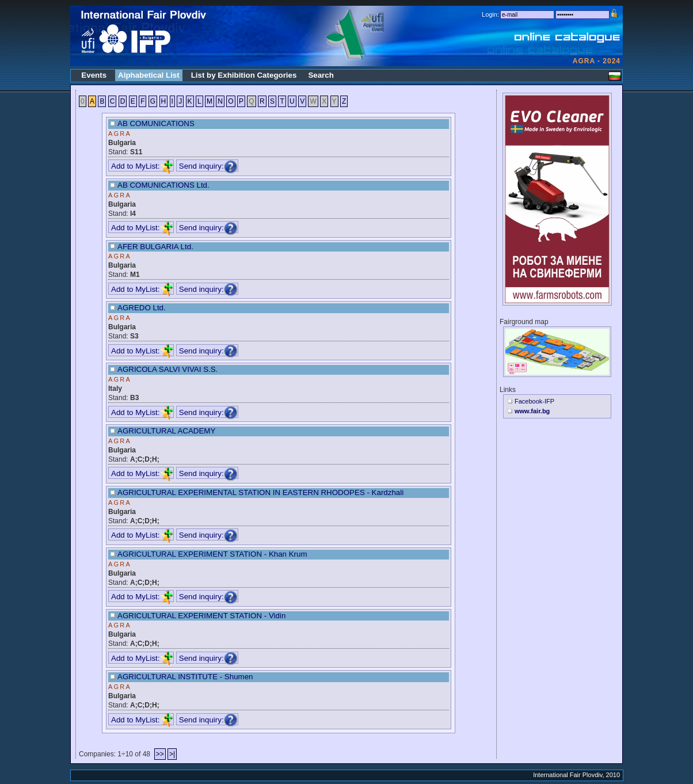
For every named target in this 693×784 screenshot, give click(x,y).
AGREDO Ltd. (142, 308)
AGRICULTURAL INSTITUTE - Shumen (185, 677)
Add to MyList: (142, 166)
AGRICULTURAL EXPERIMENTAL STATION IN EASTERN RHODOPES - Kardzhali (260, 492)
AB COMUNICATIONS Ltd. (163, 185)
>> (160, 754)
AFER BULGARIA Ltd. (155, 247)
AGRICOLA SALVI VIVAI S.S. (167, 369)
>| (172, 754)
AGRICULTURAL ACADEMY (166, 431)
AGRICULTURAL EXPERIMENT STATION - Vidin (201, 616)
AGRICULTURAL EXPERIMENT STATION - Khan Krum (212, 554)
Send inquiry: (208, 166)
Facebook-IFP (534, 401)
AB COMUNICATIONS (156, 123)
